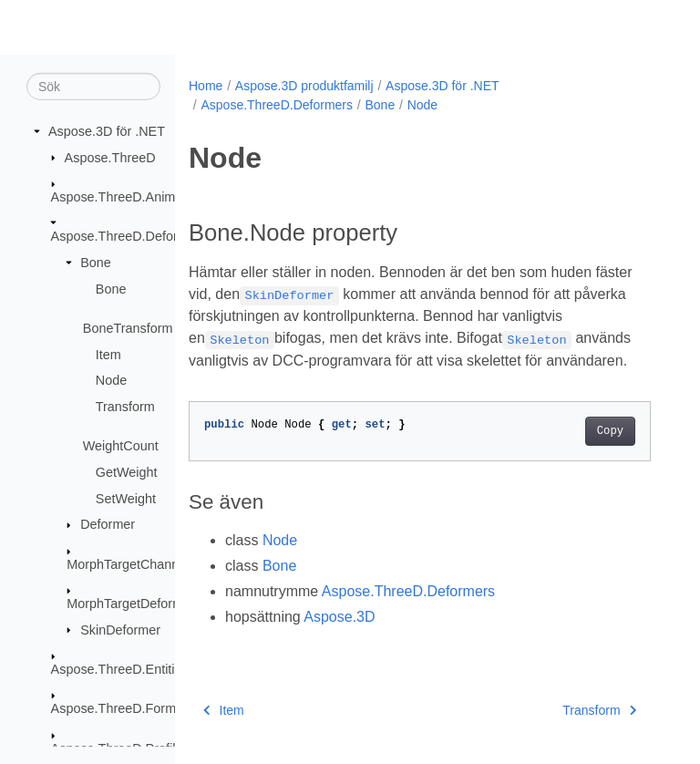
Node (111, 380)
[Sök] (93, 87)
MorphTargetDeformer (131, 604)
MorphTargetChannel (128, 563)
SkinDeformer (120, 629)
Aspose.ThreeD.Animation (128, 197)
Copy (610, 431)
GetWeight (127, 472)
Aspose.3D (339, 617)
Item (108, 354)
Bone (96, 263)
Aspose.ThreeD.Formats (123, 708)
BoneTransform (128, 328)
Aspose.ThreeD (110, 157)
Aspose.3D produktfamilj (304, 86)
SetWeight (126, 498)
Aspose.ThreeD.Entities (120, 669)
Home (206, 86)
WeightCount (121, 446)
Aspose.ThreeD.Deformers (129, 236)
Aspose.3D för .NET (107, 131)
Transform (125, 407)
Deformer (108, 524)
